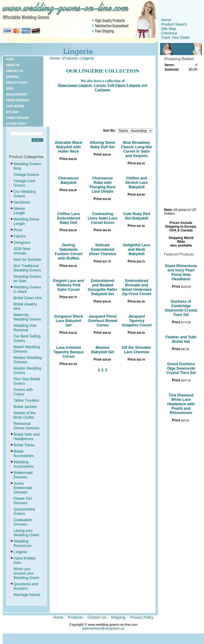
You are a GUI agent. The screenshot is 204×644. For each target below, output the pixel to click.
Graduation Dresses (23, 522)
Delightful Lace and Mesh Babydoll (137, 249)
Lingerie (20, 552)
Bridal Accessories (24, 454)
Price (18, 230)
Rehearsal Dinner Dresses (26, 426)
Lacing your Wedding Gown (26, 533)
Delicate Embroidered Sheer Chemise (103, 249)
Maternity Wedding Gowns (27, 317)
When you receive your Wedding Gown (26, 573)
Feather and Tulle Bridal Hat (181, 339)
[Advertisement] (103, 108)
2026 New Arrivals (22, 251)
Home (166, 20)
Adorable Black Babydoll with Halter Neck (69, 147)
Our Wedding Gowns (25, 194)
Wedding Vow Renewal (25, 328)
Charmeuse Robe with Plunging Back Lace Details (103, 185)
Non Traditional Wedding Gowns (27, 268)
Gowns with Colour (23, 392)
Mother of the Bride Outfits (24, 415)
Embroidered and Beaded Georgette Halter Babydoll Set (103, 287)
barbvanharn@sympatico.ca (103, 628)
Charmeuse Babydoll (69, 180)
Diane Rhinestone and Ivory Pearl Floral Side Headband (181, 272)
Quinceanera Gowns (24, 511)
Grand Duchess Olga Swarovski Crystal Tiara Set (181, 368)
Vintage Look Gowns (24, 183)
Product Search (174, 24)
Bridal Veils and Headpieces (26, 437)
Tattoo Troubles (26, 400)
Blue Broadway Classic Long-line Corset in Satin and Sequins (137, 149)
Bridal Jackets (25, 407)
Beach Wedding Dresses (27, 349)
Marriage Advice (27, 595)
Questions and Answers (26, 586)
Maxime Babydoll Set (103, 350)
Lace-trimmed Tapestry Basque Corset (69, 352)
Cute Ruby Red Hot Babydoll (137, 216)
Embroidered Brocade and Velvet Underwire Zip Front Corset (137, 287)
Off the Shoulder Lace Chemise (137, 350)
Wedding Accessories (24, 464)
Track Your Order (175, 38)
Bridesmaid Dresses (23, 475)
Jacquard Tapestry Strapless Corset (137, 321)
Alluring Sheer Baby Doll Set (103, 145)
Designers (22, 243)
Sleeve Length (19, 211)
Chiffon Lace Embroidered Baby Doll (69, 218)
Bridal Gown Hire (28, 298)
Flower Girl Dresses (22, 501)
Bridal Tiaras (24, 445)
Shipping (118, 617)
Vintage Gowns (26, 175)
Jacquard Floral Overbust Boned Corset (103, 321)
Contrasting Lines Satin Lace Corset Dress (103, 218)
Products (70, 58)
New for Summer (28, 260)
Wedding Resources (22, 543)
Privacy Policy (142, 617)
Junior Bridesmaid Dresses (23, 488)
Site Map (169, 29)
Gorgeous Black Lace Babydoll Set (69, 321)
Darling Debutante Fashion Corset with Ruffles (69, 252)
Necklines (22, 202)
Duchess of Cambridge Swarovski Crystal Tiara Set (181, 308)
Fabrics (20, 236)
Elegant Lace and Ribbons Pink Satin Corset (69, 285)
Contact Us (97, 617)
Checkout (169, 33)
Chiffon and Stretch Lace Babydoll (137, 183)
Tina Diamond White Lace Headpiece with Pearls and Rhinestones (181, 404)
